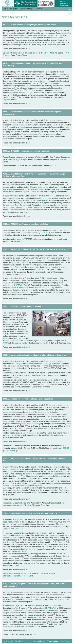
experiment (44, 200)
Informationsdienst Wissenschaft (18, 576)
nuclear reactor (22, 343)
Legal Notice (40, 643)
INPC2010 (14, 159)
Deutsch (39, 9)
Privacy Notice (52, 643)
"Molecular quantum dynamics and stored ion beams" (31, 35)
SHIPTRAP (19, 285)
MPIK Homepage (11, 9)
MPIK (47, 53)
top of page (65, 643)
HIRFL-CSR (17, 529)
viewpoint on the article (14, 505)
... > (29, 49)
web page (12, 450)
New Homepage (27, 9)
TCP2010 (45, 233)
